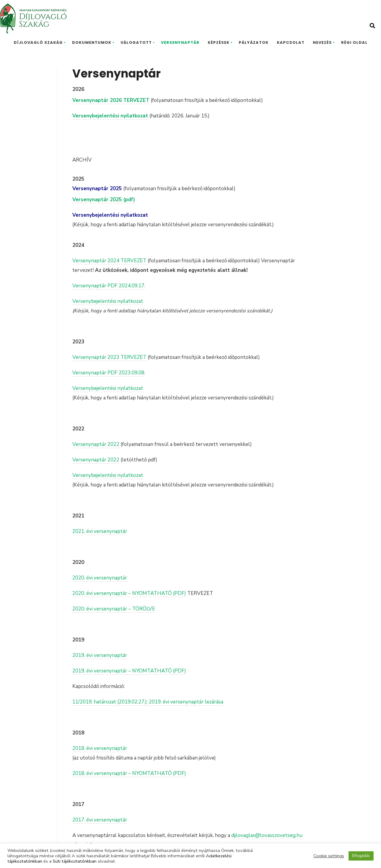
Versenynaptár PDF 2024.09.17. (109, 286)
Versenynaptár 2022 (96, 444)
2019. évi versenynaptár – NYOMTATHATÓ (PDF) (129, 671)
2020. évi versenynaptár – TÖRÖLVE (114, 609)
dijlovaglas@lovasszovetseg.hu (267, 835)
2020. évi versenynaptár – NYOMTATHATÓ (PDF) (129, 593)
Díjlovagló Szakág (38, 42)
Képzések (219, 42)
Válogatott (136, 42)
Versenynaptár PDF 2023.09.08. (109, 373)
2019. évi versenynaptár (100, 655)
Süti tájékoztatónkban (75, 861)
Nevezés (322, 42)
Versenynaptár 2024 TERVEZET (110, 261)
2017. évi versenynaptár (100, 820)
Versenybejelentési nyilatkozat (108, 301)
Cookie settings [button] (329, 856)
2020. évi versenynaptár (100, 578)
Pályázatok (254, 42)
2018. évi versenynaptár (100, 748)
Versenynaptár (180, 42)
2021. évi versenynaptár (100, 531)
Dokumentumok (92, 42)
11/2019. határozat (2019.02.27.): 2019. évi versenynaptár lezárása (148, 702)
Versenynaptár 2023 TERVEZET (109, 357)
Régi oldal (354, 42)
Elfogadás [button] (361, 856)
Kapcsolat (291, 42)
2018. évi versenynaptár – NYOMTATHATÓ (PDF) (129, 773)
